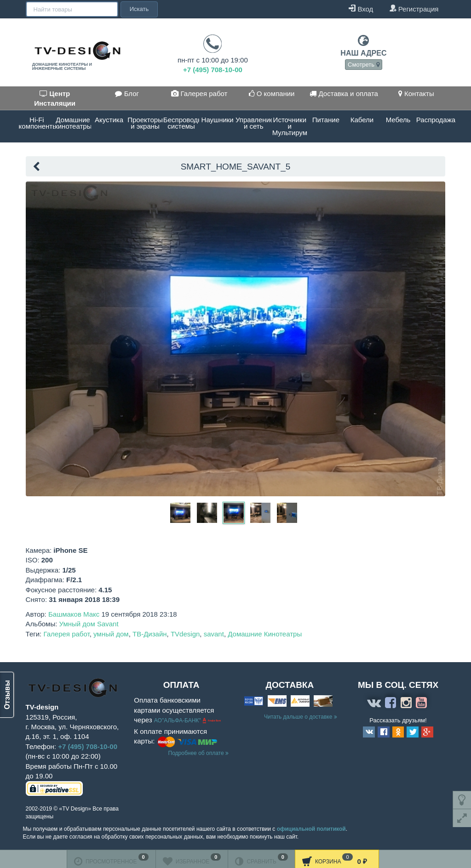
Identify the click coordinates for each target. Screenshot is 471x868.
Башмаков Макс (74, 614)
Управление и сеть (254, 123)
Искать (138, 9)
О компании (272, 94)
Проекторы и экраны (145, 123)
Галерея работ (199, 94)
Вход (361, 9)
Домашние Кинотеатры (265, 634)
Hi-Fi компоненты (37, 123)
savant (214, 634)
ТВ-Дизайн (150, 634)
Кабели (362, 120)
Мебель (398, 120)
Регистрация (414, 9)
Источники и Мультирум (290, 126)
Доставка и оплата (344, 94)
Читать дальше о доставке (301, 717)
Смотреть (364, 65)
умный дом (111, 634)
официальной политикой (311, 829)
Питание (326, 120)
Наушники (218, 120)
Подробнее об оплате (198, 753)
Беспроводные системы (181, 123)
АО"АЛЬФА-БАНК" (178, 720)
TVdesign (185, 634)
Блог (127, 94)
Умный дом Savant (89, 624)
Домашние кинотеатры (73, 123)
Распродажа (434, 120)
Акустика (109, 120)
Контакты (416, 94)
